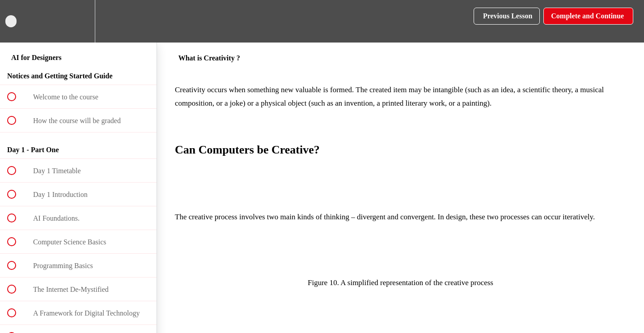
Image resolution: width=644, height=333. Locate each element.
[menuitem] (78, 21)
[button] (17, 21)
